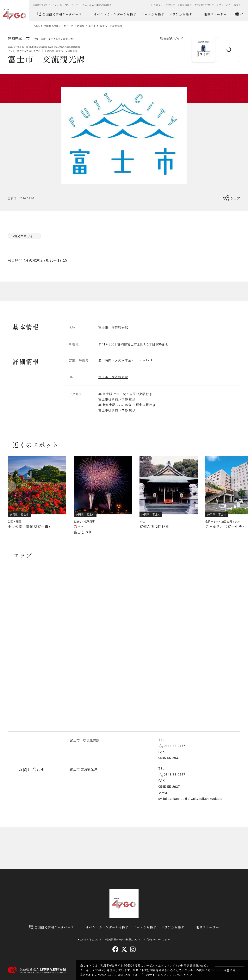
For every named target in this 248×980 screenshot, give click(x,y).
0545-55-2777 (175, 746)
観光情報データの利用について (197, 5)
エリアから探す (181, 14)
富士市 (92, 26)
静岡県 (81, 26)
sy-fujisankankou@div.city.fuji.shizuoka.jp (191, 799)
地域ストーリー (216, 14)
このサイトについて (156, 975)
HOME (36, 26)
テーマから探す (153, 14)
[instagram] (133, 949)
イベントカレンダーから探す (115, 14)
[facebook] (115, 949)
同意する (230, 970)
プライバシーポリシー (231, 5)
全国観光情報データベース (59, 14)
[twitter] (124, 949)
